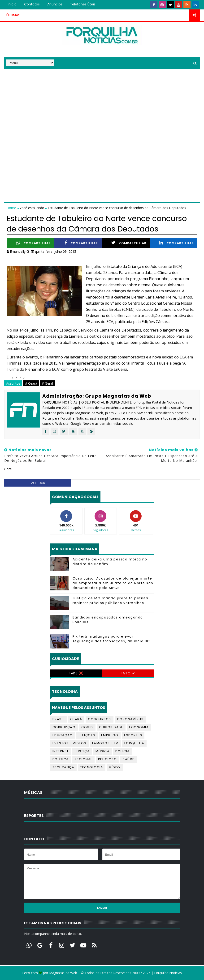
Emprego (110, 735)
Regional (83, 759)
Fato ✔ (128, 673)
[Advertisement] (102, 102)
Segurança (63, 767)
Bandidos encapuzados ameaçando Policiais (108, 620)
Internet (61, 751)
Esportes (133, 735)
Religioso (108, 759)
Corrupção (64, 727)
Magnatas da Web (63, 973)
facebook (37, 483)
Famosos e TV (105, 743)
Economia (139, 727)
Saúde (129, 759)
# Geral (47, 383)
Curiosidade (111, 727)
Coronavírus (130, 719)
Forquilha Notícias (168, 973)
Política (61, 759)
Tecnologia (92, 767)
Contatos (32, 4)
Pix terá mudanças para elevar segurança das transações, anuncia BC (111, 639)
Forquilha (134, 743)
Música (102, 751)
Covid (87, 727)
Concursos (100, 719)
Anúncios (55, 4)
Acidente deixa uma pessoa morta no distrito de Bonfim (110, 562)
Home (12, 208)
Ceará (76, 719)
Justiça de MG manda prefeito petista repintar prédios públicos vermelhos (111, 601)
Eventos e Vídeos (69, 743)
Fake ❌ (76, 673)
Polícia (123, 751)
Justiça (82, 751)
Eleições (87, 735)
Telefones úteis (83, 4)
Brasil (58, 719)
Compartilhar (34, 243)
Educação (63, 735)
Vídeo (115, 767)
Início (12, 4)
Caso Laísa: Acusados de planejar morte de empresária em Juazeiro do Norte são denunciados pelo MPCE (113, 583)
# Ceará (31, 383)
